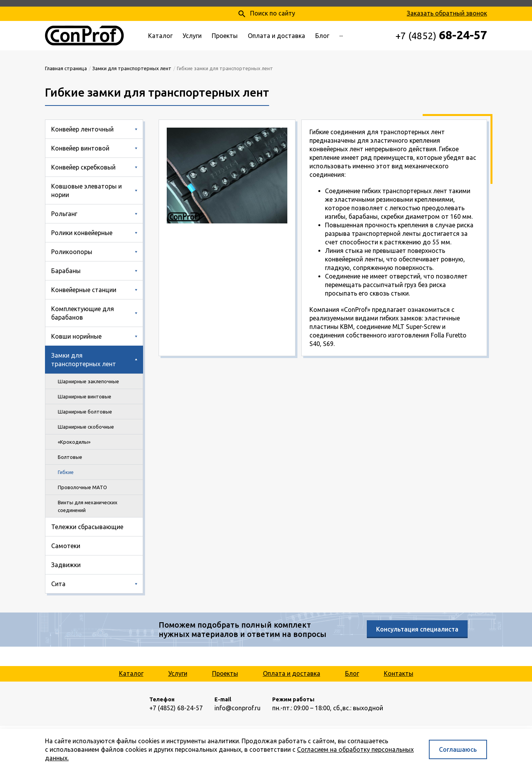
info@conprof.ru (237, 708)
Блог (322, 36)
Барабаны (66, 271)
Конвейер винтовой (80, 148)
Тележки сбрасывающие (87, 527)
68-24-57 (441, 35)
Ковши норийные (76, 336)
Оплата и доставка (276, 36)
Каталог (160, 36)
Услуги (192, 36)
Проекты (225, 36)
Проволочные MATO (82, 487)
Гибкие (66, 472)
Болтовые (70, 457)
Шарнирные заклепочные (88, 381)
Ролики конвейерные (82, 233)
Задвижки (66, 565)
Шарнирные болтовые (85, 412)
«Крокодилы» (74, 442)
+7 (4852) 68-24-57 (176, 708)
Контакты (399, 673)
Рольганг (64, 214)
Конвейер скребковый (83, 167)
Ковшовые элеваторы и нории (86, 190)
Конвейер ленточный (82, 129)
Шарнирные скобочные (86, 427)
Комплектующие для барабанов (83, 313)
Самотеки (66, 546)
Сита (58, 584)
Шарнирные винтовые (85, 396)
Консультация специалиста (417, 629)
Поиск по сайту (266, 14)
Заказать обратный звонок (447, 13)
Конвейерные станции (84, 290)
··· (341, 36)
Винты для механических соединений (88, 506)
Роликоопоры (72, 252)
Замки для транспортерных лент (84, 360)
